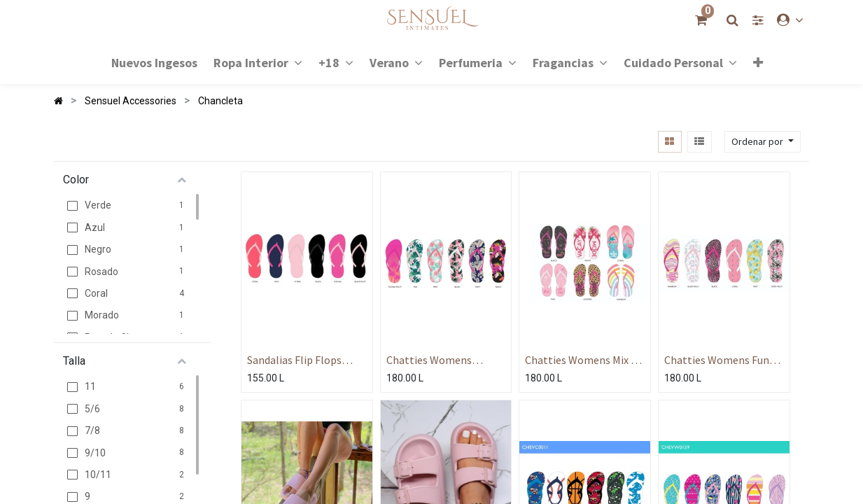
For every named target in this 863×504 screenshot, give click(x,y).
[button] (757, 62)
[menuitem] (154, 62)
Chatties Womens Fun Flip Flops (717, 360)
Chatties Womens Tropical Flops (429, 360)
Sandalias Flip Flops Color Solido (294, 360)
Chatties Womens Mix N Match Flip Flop (582, 360)
